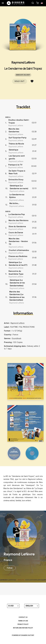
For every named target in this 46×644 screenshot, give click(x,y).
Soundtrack (17, 338)
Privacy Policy (23, 624)
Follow (10, 568)
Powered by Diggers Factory (23, 635)
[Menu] (3, 3)
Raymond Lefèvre (23, 62)
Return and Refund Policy (23, 628)
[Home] (15, 3)
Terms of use (23, 621)
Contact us (23, 617)
